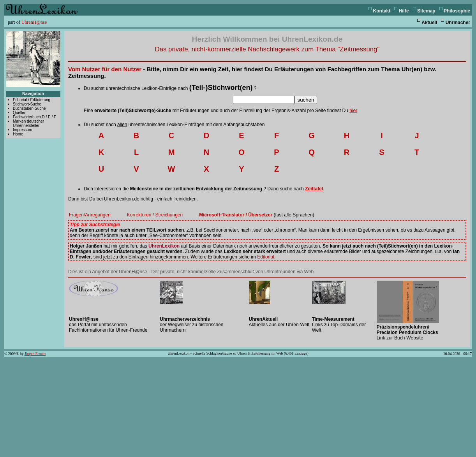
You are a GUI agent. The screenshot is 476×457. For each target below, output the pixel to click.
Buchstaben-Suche (29, 108)
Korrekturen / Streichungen (155, 215)
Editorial (265, 257)
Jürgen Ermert (35, 354)
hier (353, 111)
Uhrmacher (458, 23)
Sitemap (426, 11)
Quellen (19, 113)
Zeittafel (314, 189)
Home (18, 134)
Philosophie (457, 11)
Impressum (22, 130)
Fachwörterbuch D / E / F (34, 117)
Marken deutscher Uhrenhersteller (28, 123)
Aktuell (429, 23)
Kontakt (382, 11)
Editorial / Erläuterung (32, 100)
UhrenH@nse (34, 22)
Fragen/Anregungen (90, 215)
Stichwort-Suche (27, 104)
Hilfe (404, 11)
